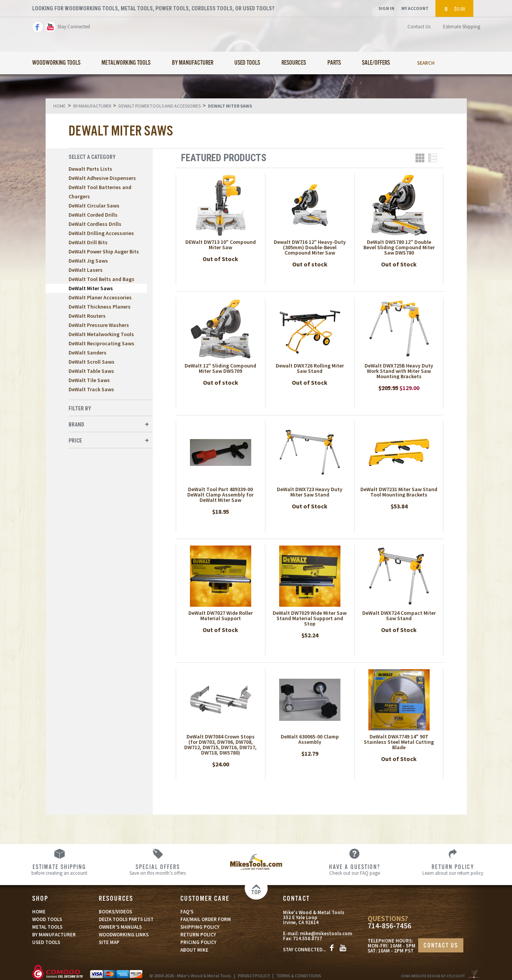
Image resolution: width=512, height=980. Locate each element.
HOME (39, 912)
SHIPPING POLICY (200, 927)
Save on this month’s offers (158, 869)
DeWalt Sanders (88, 353)
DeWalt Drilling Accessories (101, 233)
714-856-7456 (389, 926)
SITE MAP (109, 942)
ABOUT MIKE (194, 950)
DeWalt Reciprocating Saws (101, 343)
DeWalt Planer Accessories (100, 297)
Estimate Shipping (462, 27)
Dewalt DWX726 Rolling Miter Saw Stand (310, 368)
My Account (415, 8)
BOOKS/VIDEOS (115, 912)
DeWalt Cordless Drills (95, 224)
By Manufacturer (193, 63)
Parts (334, 63)
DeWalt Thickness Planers (100, 307)
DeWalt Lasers (86, 270)
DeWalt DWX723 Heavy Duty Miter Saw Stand (310, 492)
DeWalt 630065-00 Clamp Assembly (310, 739)
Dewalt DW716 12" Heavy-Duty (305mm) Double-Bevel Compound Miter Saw (310, 247)
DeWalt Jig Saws (88, 261)
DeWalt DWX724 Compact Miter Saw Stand (399, 616)
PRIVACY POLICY (254, 976)
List (433, 158)
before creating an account (59, 869)
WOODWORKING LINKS (124, 935)
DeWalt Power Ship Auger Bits (104, 252)
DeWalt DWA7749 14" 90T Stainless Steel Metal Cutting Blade (399, 742)
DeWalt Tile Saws (89, 380)
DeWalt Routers (87, 316)
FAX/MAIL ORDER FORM (206, 919)
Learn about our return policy (453, 869)
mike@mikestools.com (326, 933)
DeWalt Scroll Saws (92, 362)
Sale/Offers (376, 63)
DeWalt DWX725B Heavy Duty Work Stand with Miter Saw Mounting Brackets (399, 371)
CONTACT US (441, 946)
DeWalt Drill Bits (88, 242)
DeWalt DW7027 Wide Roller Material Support (221, 616)
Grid (420, 158)
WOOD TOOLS (47, 919)
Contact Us (419, 27)
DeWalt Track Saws (91, 389)
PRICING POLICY (198, 942)
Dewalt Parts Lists (90, 169)
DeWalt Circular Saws (94, 206)
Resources (294, 63)
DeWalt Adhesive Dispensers (102, 178)
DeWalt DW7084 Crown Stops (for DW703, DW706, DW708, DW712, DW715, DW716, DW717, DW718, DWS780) (220, 745)
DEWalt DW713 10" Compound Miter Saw (221, 245)
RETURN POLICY (198, 935)
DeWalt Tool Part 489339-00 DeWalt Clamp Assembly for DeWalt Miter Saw (220, 495)
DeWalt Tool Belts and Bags (101, 279)
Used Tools (247, 63)
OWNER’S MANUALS (120, 927)
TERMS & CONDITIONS (299, 976)
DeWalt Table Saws (91, 371)
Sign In (386, 8)
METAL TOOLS (47, 927)
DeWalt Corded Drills (93, 215)
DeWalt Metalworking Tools (101, 334)
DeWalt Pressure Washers (99, 325)
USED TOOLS (46, 942)
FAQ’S (187, 912)
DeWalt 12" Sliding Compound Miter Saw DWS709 (220, 368)
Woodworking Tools (56, 63)
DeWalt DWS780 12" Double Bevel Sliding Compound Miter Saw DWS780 (399, 247)
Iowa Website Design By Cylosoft (433, 976)
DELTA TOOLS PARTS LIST (126, 919)
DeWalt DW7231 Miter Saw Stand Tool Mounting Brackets (399, 492)
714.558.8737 (308, 938)
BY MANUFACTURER (54, 935)
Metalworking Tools (126, 63)
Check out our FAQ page (354, 869)
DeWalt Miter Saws (91, 288)
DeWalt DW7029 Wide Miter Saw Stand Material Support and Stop (310, 618)
